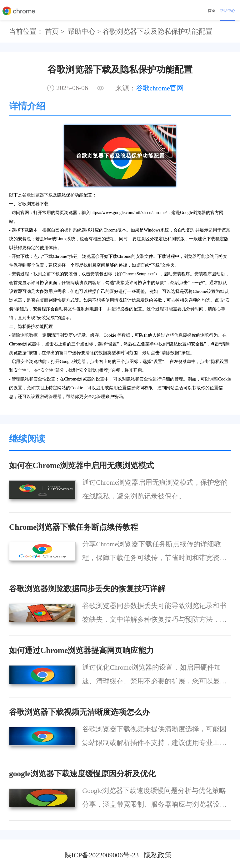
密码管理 (48, 397)
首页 (212, 11)
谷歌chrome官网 (160, 88)
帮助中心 (227, 11)
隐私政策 (158, 855)
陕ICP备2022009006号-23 (102, 855)
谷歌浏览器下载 (37, 195)
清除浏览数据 (25, 335)
